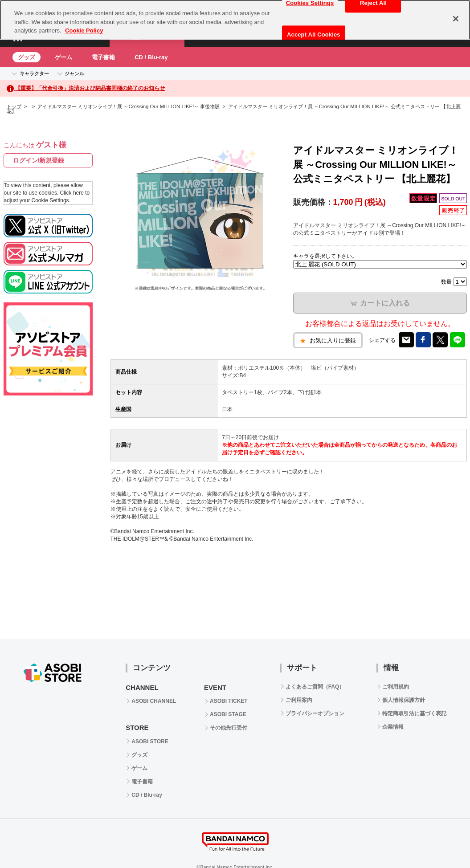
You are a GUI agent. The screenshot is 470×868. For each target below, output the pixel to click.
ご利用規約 (396, 687)
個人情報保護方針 (404, 700)
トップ (14, 106)
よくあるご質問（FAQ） (315, 687)
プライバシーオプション (315, 713)
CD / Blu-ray (151, 57)
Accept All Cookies (314, 35)
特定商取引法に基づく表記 (414, 713)
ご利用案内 (299, 700)
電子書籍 (103, 57)
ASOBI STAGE (228, 714)
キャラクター (34, 73)
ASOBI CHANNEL (154, 701)
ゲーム (63, 57)
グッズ (27, 57)
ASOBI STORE (150, 742)
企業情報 (393, 727)
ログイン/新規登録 (39, 160)
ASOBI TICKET (229, 701)
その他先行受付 (229, 728)
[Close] (456, 19)
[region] (235, 20)
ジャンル (74, 73)
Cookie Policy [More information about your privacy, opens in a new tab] (84, 31)
